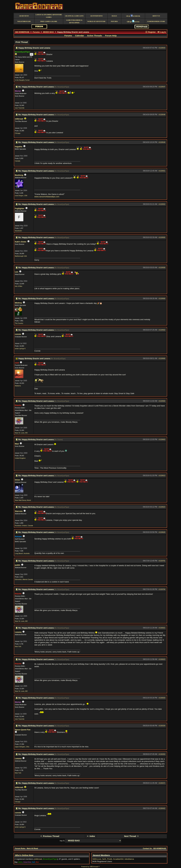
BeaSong (19, 175)
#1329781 (162, 561)
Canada (17, 161)
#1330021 (162, 628)
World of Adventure (96, 21)
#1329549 (162, 142)
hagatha (19, 147)
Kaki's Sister (21, 242)
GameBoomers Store (156, 21)
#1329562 (162, 330)
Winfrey (18, 303)
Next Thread (132, 836)
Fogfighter (20, 208)
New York (18, 646)
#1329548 (162, 115)
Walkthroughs (24, 21)
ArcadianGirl (118, 859)
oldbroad (19, 119)
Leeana (18, 632)
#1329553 (162, 204)
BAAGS (114, 16)
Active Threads (95, 36)
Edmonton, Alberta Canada (24, 579)
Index (91, 836)
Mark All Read (32, 848)
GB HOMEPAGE (22, 32)
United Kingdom (20, 458)
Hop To (62, 841)
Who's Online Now (24, 855)
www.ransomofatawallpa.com (47, 197)
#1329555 (162, 237)
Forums (36, 32)
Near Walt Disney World (23, 500)
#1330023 (162, 659)
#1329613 (162, 475)
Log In (162, 32)
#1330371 (162, 783)
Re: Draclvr (58, 440)
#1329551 (162, 171)
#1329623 (162, 507)
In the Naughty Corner (22, 80)
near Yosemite (20, 108)
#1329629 (162, 532)
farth (104, 859)
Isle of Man (19, 286)
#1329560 (162, 298)
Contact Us (147, 848)
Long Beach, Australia (22, 553)
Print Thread (22, 42)
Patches (114, 21)
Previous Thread (49, 836)
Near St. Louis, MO (21, 433)
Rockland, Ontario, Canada (24, 526)
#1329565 (162, 358)
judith (17, 565)
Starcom (19, 511)
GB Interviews (96, 16)
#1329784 (162, 589)
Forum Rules (20, 848)
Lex (16, 272)
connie (18, 334)
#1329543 (162, 48)
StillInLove (97, 859)
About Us (156, 16)
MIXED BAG (48, 32)
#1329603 (162, 439)
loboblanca (129, 859)
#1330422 (162, 808)
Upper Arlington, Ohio (22, 747)
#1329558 (162, 268)
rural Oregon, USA (21, 196)
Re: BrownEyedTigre (62, 87)
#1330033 (162, 698)
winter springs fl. (20, 349)
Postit (110, 859)
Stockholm (18, 231)
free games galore (49, 21)
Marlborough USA (21, 256)
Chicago (18, 133)
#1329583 (162, 401)
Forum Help (111, 36)
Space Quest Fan (23, 730)
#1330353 (162, 754)
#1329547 (162, 87)
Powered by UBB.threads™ (90, 867)
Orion (17, 480)
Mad (17, 444)
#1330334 (162, 726)
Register (150, 32)
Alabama (18, 386)
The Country (19, 323)
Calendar (80, 36)
